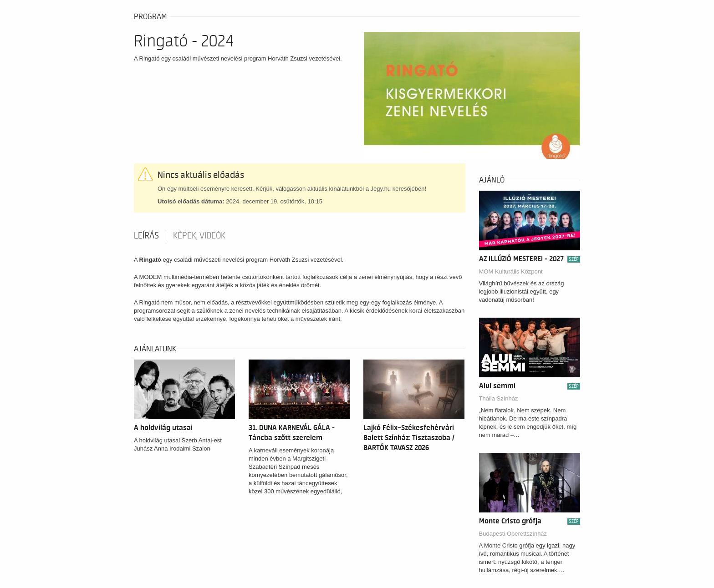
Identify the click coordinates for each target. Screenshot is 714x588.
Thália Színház (499, 398)
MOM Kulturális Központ (511, 271)
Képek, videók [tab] (199, 236)
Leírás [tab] (146, 236)
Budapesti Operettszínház (513, 534)
